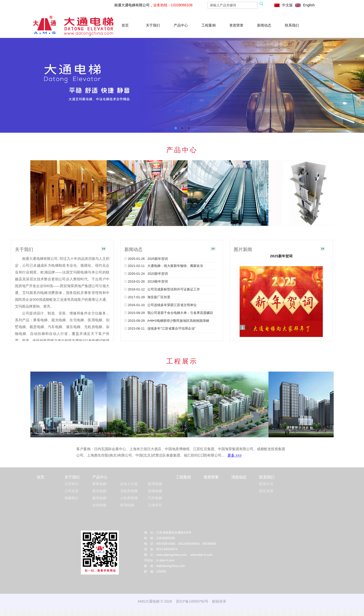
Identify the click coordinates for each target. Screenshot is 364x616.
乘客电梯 (99, 484)
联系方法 (266, 484)
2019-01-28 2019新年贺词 (146, 281)
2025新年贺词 (281, 256)
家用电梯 (127, 505)
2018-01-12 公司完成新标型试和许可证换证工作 (162, 289)
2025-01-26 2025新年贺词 (146, 259)
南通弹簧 (27, 612)
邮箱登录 (219, 601)
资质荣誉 (236, 25)
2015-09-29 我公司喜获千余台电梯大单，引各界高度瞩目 (169, 313)
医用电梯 (155, 484)
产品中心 (181, 25)
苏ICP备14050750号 (192, 601)
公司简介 (72, 484)
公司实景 (72, 491)
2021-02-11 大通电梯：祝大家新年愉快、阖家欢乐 (164, 266)
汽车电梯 (155, 498)
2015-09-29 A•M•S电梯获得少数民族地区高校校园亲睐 (167, 321)
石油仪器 (129, 612)
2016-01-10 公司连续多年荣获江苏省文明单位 (161, 305)
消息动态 (239, 477)
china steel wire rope (84, 612)
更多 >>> (235, 455)
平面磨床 (62, 612)
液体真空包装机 (110, 612)
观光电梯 (99, 491)
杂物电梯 (155, 491)
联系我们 (292, 25)
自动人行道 (129, 484)
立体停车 (155, 505)
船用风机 (196, 612)
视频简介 (72, 498)
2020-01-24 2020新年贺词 (146, 274)
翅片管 (50, 612)
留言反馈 (266, 491)
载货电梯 (99, 498)
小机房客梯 (129, 498)
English (309, 5)
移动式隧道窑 (213, 612)
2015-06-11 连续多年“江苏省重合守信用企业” (160, 328)
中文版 (287, 5)
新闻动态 (264, 25)
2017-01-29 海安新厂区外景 (147, 297)
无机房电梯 (129, 491)
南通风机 (143, 612)
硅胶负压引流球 (178, 612)
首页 (125, 25)
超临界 (39, 612)
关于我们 (153, 25)
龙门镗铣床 (158, 612)
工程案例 (209, 25)
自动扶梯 (99, 505)
